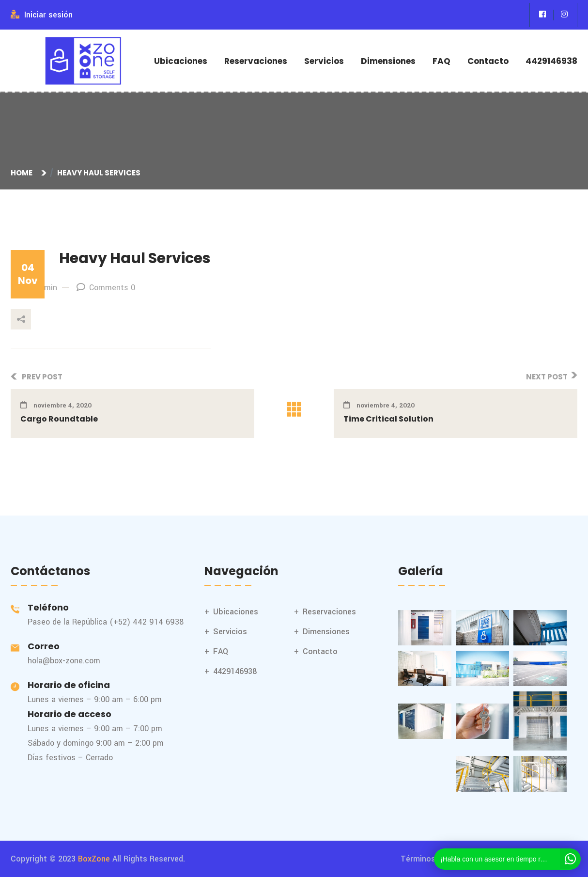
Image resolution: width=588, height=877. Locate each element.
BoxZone (94, 859)
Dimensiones (388, 61)
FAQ (441, 61)
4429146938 (551, 61)
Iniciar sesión (42, 15)
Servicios (324, 61)
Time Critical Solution (388, 419)
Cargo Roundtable (59, 419)
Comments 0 (106, 288)
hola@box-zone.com (64, 661)
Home (23, 173)
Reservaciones (256, 61)
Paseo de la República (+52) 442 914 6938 (106, 622)
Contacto (488, 61)
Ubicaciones (181, 61)
